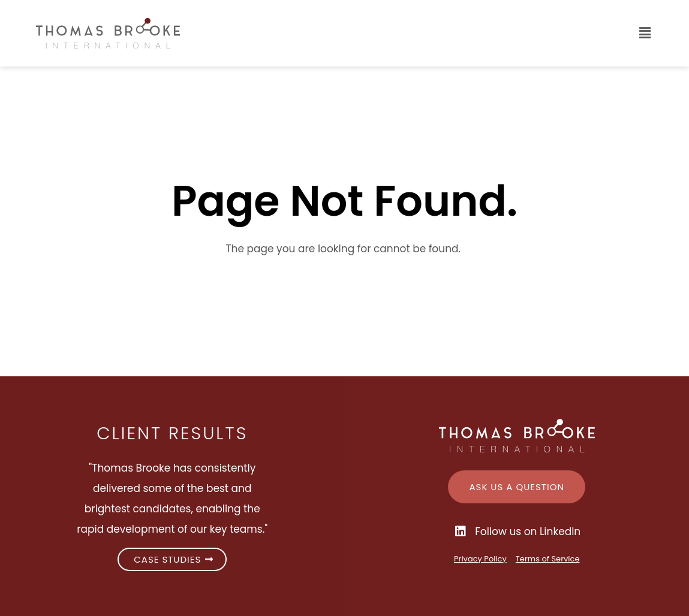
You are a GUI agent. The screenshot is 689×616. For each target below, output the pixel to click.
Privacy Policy (480, 559)
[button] (432, 33)
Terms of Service (548, 559)
